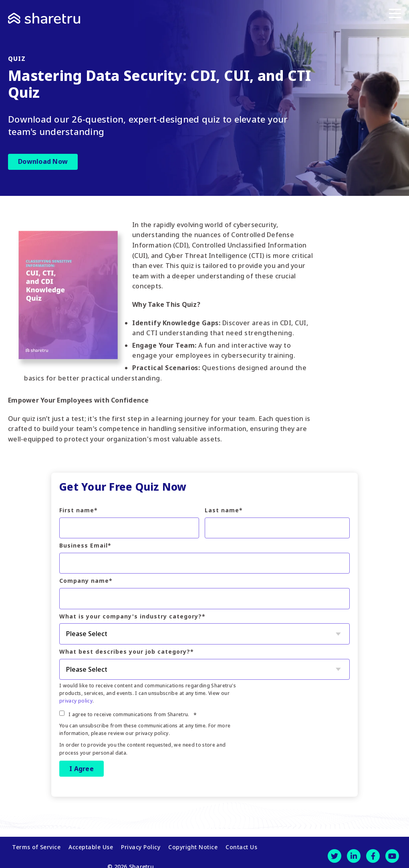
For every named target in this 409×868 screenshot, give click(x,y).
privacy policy (76, 701)
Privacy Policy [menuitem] (141, 844)
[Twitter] (334, 852)
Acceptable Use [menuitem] (91, 844)
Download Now (43, 161)
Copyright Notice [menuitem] (193, 844)
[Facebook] (373, 852)
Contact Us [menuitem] (241, 844)
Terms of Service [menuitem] (36, 844)
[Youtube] (392, 852)
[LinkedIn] (354, 852)
